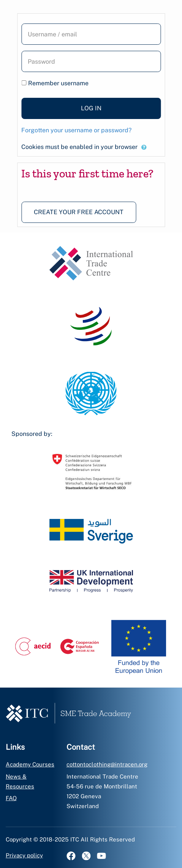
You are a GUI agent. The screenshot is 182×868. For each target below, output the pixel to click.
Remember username (58, 83)
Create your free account (79, 212)
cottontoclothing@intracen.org (107, 764)
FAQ (11, 798)
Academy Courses (30, 764)
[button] (144, 147)
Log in (91, 108)
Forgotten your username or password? (76, 130)
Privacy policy (24, 855)
